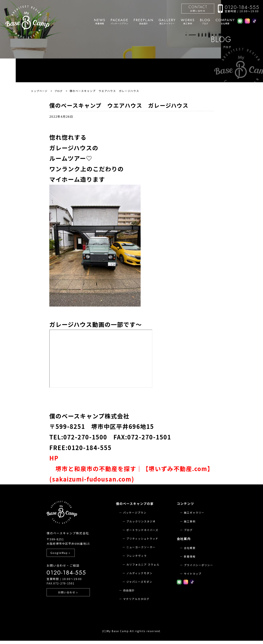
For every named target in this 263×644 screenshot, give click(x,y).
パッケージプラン (119, 22)
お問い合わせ (198, 8)
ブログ (205, 22)
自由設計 (143, 22)
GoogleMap (61, 561)
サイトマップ (193, 574)
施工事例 (188, 22)
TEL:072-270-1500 (78, 437)
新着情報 (100, 22)
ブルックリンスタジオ (141, 521)
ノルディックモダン (139, 573)
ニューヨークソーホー (141, 547)
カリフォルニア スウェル (143, 564)
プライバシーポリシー (199, 565)
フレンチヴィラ (137, 556)
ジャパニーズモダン (139, 582)
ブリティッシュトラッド (142, 539)
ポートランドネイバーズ (142, 530)
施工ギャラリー (167, 22)
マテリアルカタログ (136, 599)
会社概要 (225, 22)
